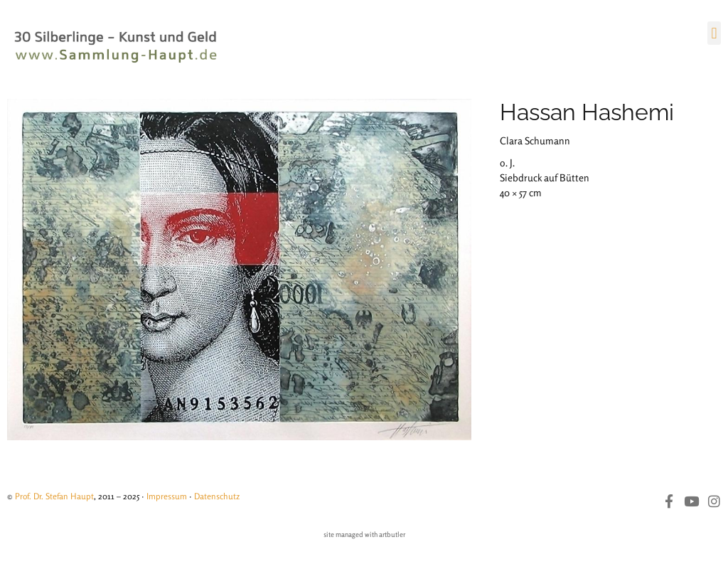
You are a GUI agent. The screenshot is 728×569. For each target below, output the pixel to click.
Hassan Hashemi (587, 112)
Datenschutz (217, 496)
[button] (714, 33)
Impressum (167, 496)
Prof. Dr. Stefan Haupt (54, 496)
